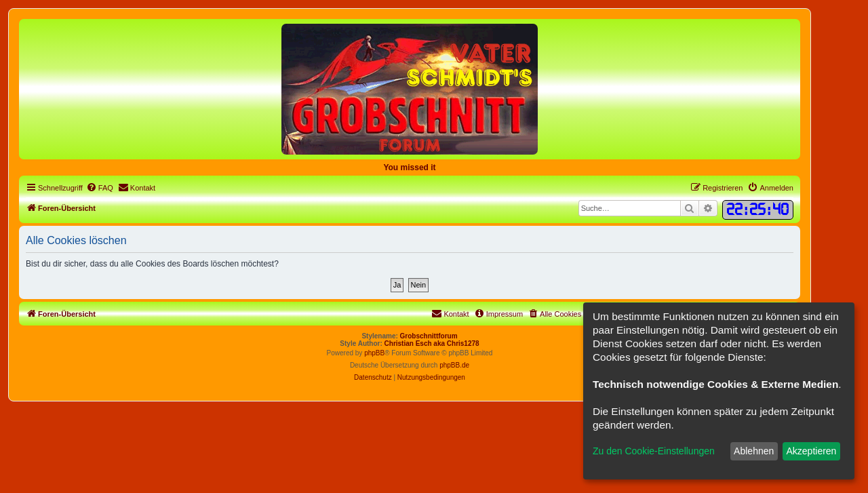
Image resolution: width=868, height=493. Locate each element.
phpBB (374, 353)
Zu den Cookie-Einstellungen (654, 451)
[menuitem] (100, 188)
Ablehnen (754, 451)
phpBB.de (454, 365)
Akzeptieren (811, 451)
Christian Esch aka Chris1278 (432, 343)
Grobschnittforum (429, 336)
